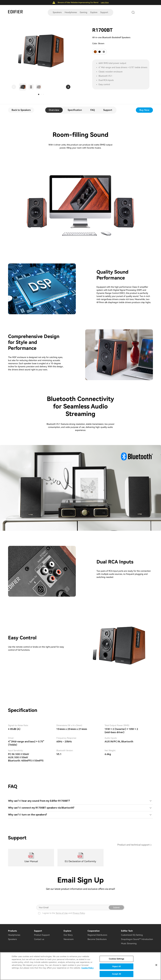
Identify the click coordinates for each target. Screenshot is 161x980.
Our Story (68, 935)
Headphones (71, 12)
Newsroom (69, 939)
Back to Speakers (21, 110)
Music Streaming (129, 943)
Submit (116, 907)
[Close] (156, 965)
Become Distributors (97, 939)
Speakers (57, 12)
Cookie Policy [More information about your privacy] (87, 968)
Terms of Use (62, 913)
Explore (94, 12)
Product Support (42, 935)
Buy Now (144, 110)
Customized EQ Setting (132, 935)
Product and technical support (134, 845)
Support (104, 12)
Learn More (105, 2)
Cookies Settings (116, 959)
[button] (14, 87)
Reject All (116, 966)
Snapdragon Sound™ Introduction (137, 939)
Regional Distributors (97, 935)
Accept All (116, 974)
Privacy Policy (79, 913)
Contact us (39, 939)
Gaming (84, 12)
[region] (80, 966)
